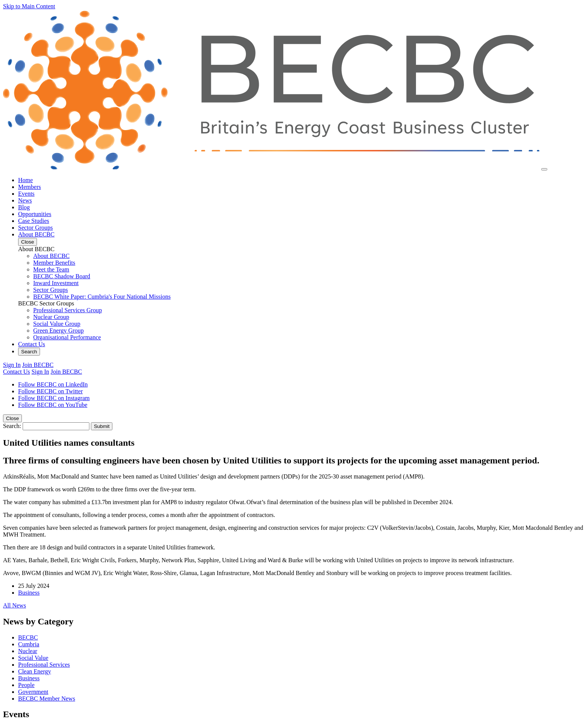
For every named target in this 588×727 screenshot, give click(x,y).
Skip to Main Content (29, 6)
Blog (24, 207)
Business (29, 593)
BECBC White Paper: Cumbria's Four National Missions (102, 297)
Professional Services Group (68, 310)
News (25, 200)
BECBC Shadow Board (62, 276)
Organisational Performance (67, 337)
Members (29, 187)
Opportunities (35, 214)
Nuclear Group (51, 317)
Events (26, 194)
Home (25, 180)
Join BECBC (38, 365)
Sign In (12, 365)
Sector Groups (35, 228)
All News (15, 605)
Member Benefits (54, 263)
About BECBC (36, 234)
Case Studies (34, 221)
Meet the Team (51, 269)
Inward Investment (56, 283)
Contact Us (32, 344)
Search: (12, 426)
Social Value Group (57, 324)
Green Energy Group (58, 331)
